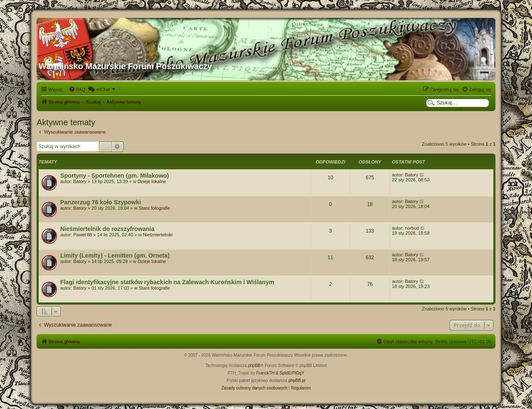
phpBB (254, 366)
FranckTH (265, 373)
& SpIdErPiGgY (290, 373)
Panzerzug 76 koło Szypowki (101, 202)
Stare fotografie (154, 208)
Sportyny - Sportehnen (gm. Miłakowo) (115, 176)
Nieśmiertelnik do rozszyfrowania (107, 229)
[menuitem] (77, 89)
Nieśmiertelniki (158, 235)
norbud (412, 228)
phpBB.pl (297, 380)
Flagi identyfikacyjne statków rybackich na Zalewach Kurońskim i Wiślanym (167, 282)
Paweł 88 (83, 235)
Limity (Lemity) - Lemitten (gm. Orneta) (115, 255)
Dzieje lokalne (152, 181)
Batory (80, 181)
